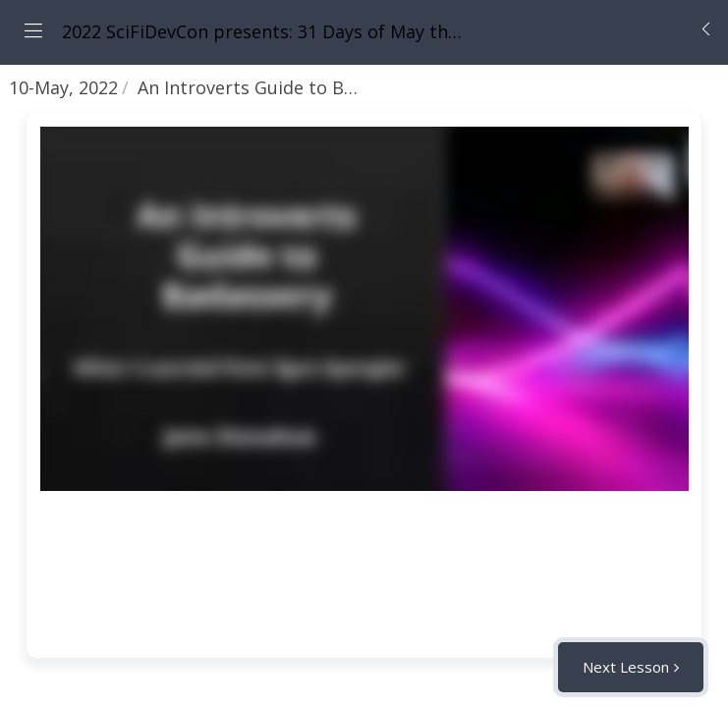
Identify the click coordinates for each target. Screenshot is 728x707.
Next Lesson (626, 667)
